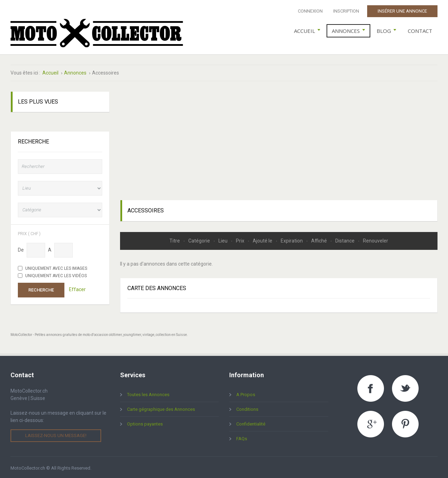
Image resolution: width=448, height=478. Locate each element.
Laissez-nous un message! (56, 434)
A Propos (246, 393)
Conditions (247, 408)
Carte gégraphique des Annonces (161, 408)
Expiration (292, 239)
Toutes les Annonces (148, 393)
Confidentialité (251, 423)
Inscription (346, 11)
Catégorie (200, 239)
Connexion (310, 11)
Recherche (41, 288)
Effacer (77, 288)
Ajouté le (263, 239)
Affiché (320, 239)
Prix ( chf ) (29, 232)
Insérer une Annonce (402, 11)
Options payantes (145, 423)
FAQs (242, 437)
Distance (345, 239)
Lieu (223, 239)
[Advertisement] (279, 139)
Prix (241, 239)
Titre (175, 239)
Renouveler (376, 239)
